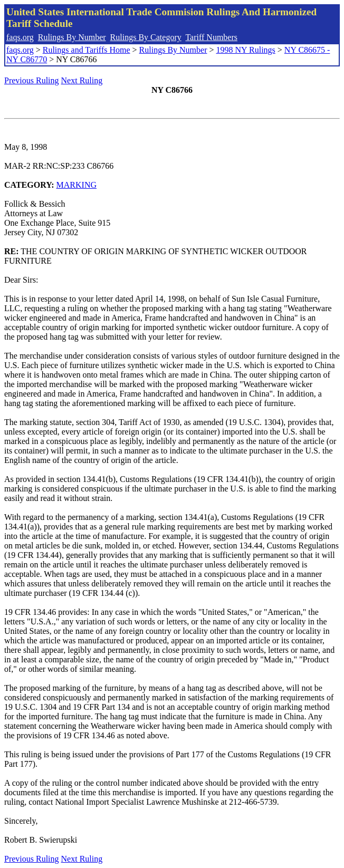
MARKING (77, 185)
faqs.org (20, 37)
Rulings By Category (146, 37)
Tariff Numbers (211, 37)
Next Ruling (82, 80)
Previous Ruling (32, 80)
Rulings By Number (72, 37)
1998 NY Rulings (246, 50)
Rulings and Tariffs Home (87, 50)
